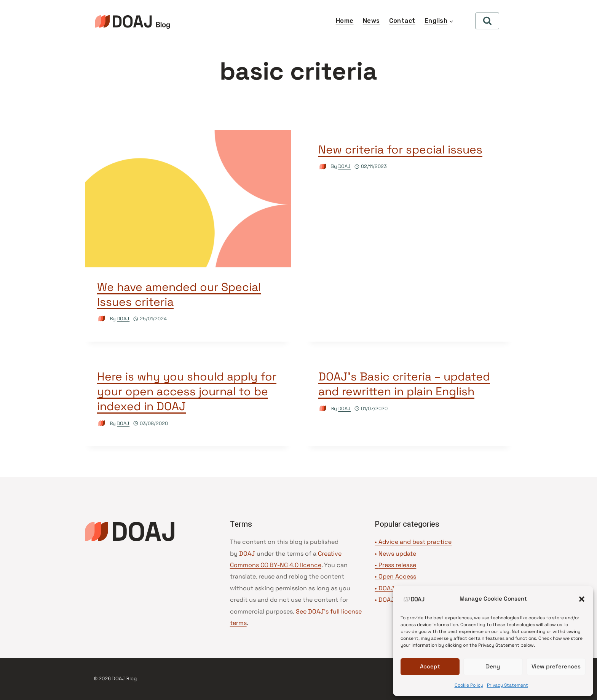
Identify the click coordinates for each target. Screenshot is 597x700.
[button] (582, 599)
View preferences (556, 666)
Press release (397, 565)
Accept (430, 666)
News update (397, 554)
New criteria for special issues (400, 149)
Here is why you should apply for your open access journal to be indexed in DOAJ (187, 391)
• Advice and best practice (413, 542)
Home (345, 21)
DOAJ (123, 319)
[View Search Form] (487, 21)
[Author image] (102, 319)
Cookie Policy (469, 685)
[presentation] (188, 199)
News (371, 21)
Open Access (397, 576)
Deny (493, 666)
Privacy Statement (508, 685)
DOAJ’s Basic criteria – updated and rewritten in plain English (404, 384)
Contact (402, 21)
